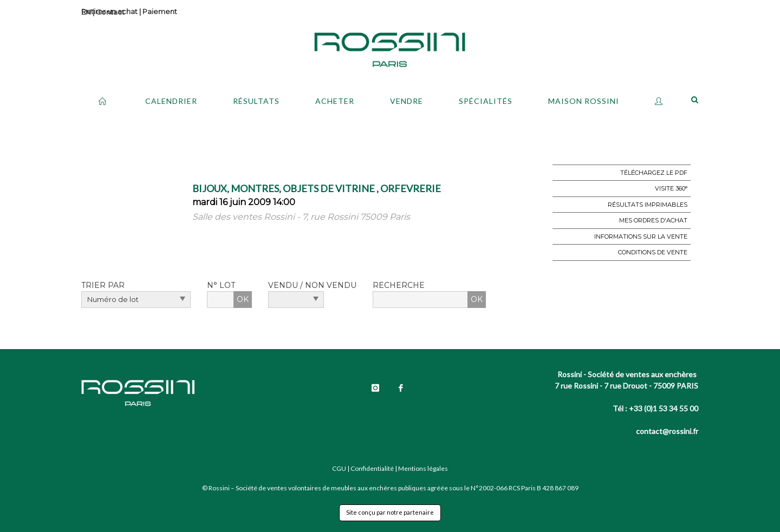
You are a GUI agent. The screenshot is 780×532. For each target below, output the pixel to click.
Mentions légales (423, 468)
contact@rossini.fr (667, 431)
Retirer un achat (109, 11)
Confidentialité (372, 468)
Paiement (160, 11)
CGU (339, 468)
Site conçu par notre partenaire (390, 512)
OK (243, 299)
